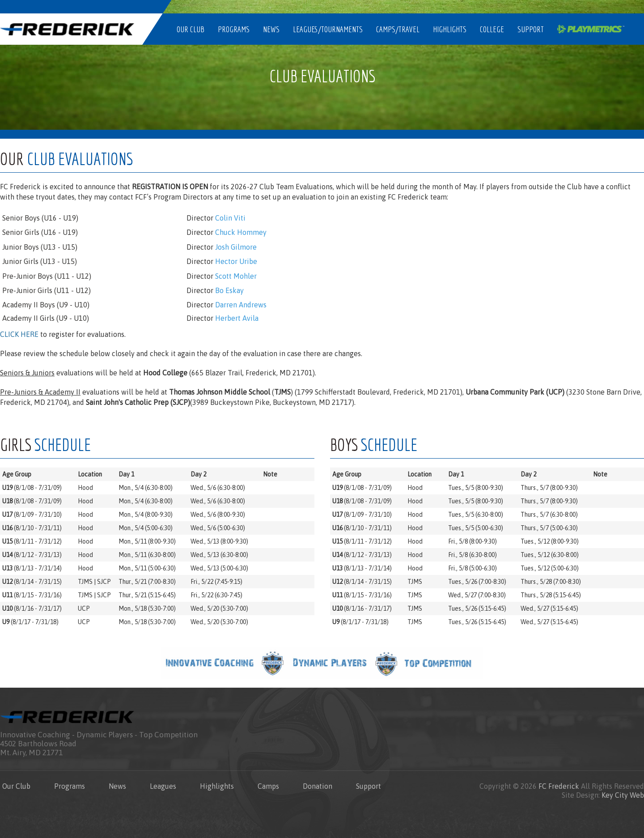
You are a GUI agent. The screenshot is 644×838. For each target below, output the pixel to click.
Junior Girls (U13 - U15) (40, 261)
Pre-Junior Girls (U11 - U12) (47, 290)
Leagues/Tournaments (328, 29)
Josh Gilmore (236, 247)
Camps (268, 786)
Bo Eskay (229, 290)
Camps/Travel (398, 29)
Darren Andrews (241, 305)
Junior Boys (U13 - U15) (40, 247)
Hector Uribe (236, 261)
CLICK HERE (19, 334)
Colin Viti (230, 218)
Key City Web (623, 795)
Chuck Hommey (241, 232)
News (271, 29)
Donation (318, 786)
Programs (234, 29)
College (492, 29)
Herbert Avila (237, 318)
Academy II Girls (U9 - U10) (46, 318)
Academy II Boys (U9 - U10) (46, 305)
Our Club (191, 29)
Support (531, 29)
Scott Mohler (236, 276)
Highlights (450, 29)
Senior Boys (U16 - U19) (40, 218)
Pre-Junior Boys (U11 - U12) (47, 276)
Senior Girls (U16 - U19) (40, 232)
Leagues (163, 786)
